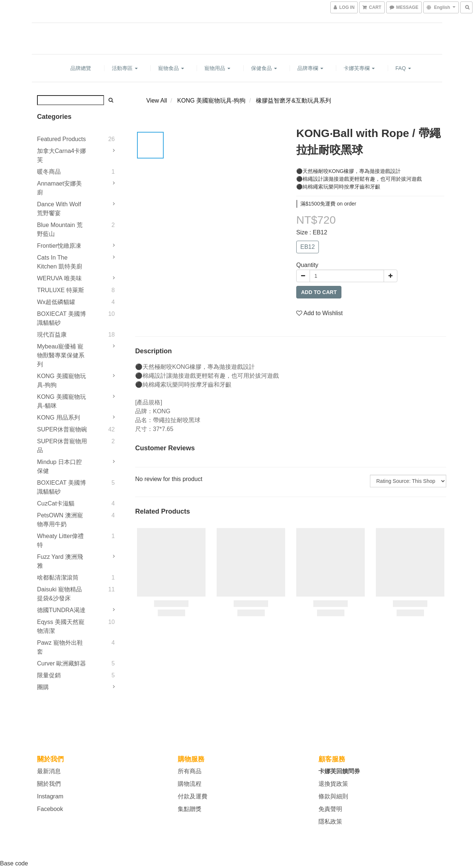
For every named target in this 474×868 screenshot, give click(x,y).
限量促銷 (49, 675)
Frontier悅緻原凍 (59, 246)
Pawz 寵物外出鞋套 (60, 647)
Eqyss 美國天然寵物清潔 (61, 626)
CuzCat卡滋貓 (56, 503)
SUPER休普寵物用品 (62, 446)
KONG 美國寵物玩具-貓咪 (61, 401)
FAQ (403, 68)
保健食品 (264, 68)
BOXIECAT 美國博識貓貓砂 (61, 318)
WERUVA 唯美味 (59, 278)
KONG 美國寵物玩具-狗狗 (61, 380)
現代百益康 (52, 335)
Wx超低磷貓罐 (56, 302)
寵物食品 (171, 68)
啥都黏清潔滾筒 (58, 577)
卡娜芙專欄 (359, 68)
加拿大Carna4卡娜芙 (61, 155)
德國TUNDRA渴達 (61, 610)
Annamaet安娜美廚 (59, 188)
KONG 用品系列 (59, 418)
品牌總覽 (81, 68)
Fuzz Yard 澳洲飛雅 (60, 561)
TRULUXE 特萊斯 (61, 290)
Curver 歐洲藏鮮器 (61, 663)
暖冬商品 (49, 172)
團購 (43, 687)
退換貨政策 (333, 784)
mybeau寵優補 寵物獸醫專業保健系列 (61, 355)
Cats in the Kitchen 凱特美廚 (60, 262)
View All (157, 101)
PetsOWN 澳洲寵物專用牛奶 (60, 520)
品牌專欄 (310, 68)
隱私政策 (330, 822)
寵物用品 (217, 68)
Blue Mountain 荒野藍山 (60, 229)
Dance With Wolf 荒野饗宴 (59, 209)
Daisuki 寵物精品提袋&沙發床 (59, 594)
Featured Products (61, 139)
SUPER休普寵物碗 (62, 429)
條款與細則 (333, 796)
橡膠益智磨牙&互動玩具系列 (293, 101)
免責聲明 (330, 809)
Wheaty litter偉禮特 (60, 540)
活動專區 (125, 68)
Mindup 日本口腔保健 (59, 466)
